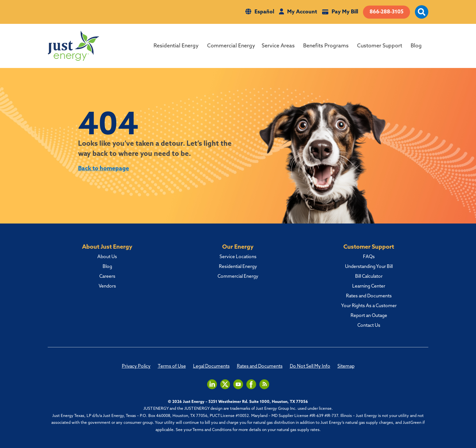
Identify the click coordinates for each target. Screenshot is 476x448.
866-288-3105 (386, 12)
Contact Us (369, 326)
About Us (107, 257)
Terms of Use (172, 367)
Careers (107, 277)
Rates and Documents (369, 296)
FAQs (369, 257)
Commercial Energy (231, 46)
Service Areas (278, 46)
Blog (416, 46)
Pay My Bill (345, 12)
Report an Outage (369, 316)
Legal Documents (211, 367)
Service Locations (238, 257)
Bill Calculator (369, 277)
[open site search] (422, 16)
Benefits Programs (326, 46)
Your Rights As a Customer (369, 306)
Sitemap (346, 367)
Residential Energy (176, 46)
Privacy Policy (136, 367)
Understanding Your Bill (369, 267)
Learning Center (369, 287)
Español (264, 12)
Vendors (107, 287)
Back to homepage (104, 169)
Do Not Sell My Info (310, 367)
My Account (302, 12)
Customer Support (380, 46)
